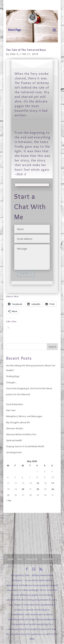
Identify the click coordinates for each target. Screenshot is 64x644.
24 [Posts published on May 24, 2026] (53, 489)
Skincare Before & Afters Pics (21, 434)
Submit (24, 273)
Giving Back (32, 559)
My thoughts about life (18, 422)
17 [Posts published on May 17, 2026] (53, 483)
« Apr (9, 500)
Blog (20, 559)
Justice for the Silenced (18, 394)
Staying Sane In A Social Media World (25, 446)
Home (10, 559)
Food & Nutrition (15, 404)
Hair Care (11, 410)
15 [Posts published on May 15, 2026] (38, 483)
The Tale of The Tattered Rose (26, 50)
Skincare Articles (15, 428)
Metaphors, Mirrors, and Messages (24, 416)
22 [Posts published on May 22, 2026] (38, 489)
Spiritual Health (14, 440)
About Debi (47, 559)
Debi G (14, 54)
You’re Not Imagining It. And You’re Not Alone (29, 388)
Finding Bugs (13, 376)
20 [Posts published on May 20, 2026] (23, 489)
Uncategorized (14, 452)
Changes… (12, 382)
